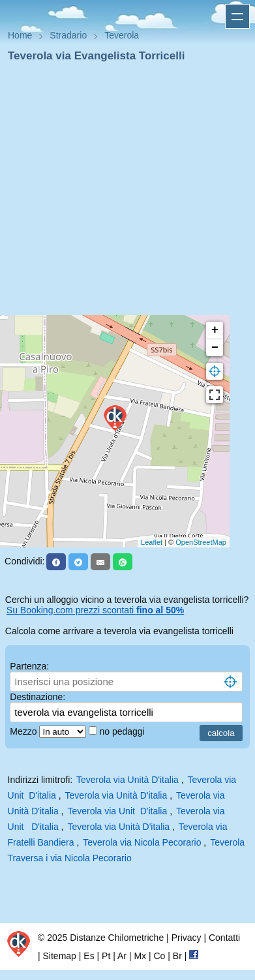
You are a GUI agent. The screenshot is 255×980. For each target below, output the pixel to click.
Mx (140, 956)
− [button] (215, 348)
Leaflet (152, 542)
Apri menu (237, 16)
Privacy (187, 938)
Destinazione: (37, 697)
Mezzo (24, 731)
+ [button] (215, 330)
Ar (122, 956)
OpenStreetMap (201, 542)
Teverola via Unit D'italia (117, 811)
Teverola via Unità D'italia (127, 780)
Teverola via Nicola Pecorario (142, 842)
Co (159, 956)
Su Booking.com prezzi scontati (95, 610)
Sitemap (60, 956)
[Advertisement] (122, 193)
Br (177, 956)
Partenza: (29, 666)
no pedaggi (123, 731)
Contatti (224, 938)
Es (89, 956)
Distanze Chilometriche (117, 938)
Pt (106, 956)
